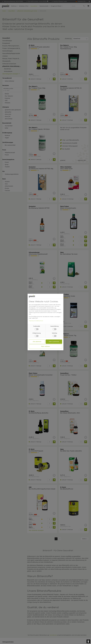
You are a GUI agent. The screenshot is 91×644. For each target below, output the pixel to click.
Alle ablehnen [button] (37, 342)
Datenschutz (39, 321)
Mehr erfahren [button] (46, 346)
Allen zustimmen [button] (54, 342)
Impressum (32, 321)
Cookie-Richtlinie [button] (39, 311)
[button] (88, 641)
